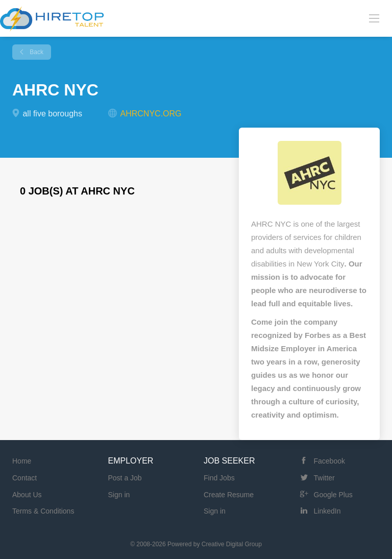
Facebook (329, 461)
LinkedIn (327, 511)
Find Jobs (219, 478)
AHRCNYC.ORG (151, 114)
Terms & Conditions (43, 511)
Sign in (119, 495)
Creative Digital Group (232, 544)
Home (22, 461)
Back (36, 52)
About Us (27, 495)
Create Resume (229, 495)
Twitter (324, 478)
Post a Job (125, 478)
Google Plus (333, 495)
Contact (24, 478)
